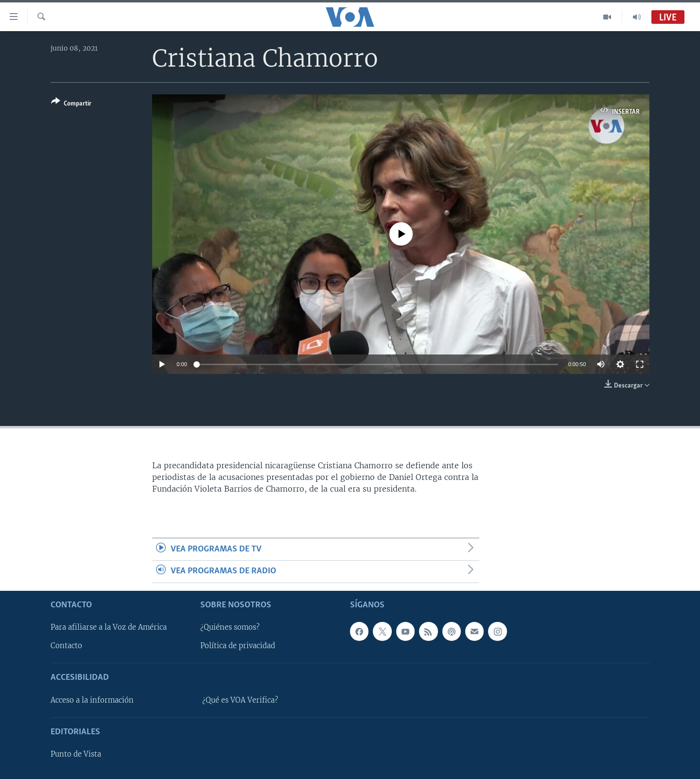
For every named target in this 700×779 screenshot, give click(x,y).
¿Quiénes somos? (230, 627)
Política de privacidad (238, 646)
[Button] (71, 104)
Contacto (66, 646)
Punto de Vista (76, 754)
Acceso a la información (92, 700)
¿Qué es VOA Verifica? (240, 700)
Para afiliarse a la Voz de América (109, 627)
